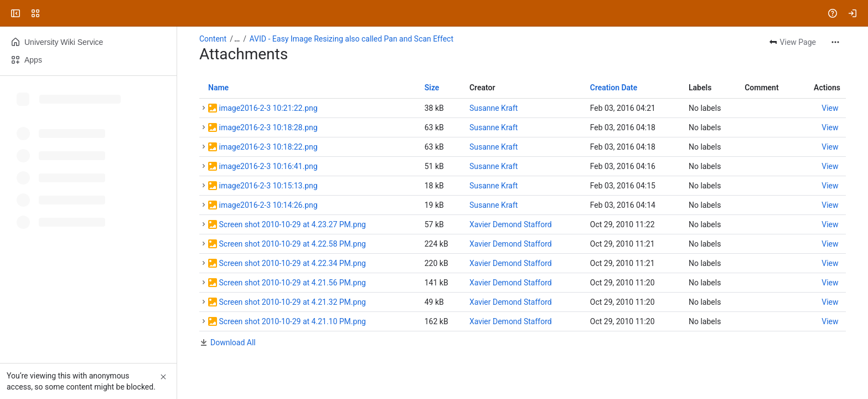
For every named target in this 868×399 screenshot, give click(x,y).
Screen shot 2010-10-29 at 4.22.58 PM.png (292, 244)
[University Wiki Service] (51, 13)
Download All (233, 342)
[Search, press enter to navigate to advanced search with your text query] (432, 13)
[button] (204, 108)
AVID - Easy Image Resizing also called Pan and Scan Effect (352, 39)
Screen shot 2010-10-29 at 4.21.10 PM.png (292, 321)
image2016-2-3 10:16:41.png (268, 166)
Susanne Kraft (494, 108)
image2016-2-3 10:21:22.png (268, 108)
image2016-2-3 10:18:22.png (268, 147)
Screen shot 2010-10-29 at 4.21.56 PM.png (292, 283)
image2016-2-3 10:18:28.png (268, 127)
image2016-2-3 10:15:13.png (268, 186)
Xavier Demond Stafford (511, 224)
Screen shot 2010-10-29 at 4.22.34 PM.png (292, 263)
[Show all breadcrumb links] (237, 39)
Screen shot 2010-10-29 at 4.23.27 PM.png (292, 224)
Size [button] (432, 88)
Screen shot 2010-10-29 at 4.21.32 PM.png (292, 302)
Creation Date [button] (614, 88)
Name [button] (218, 88)
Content (213, 39)
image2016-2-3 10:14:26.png (268, 205)
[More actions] (835, 42)
